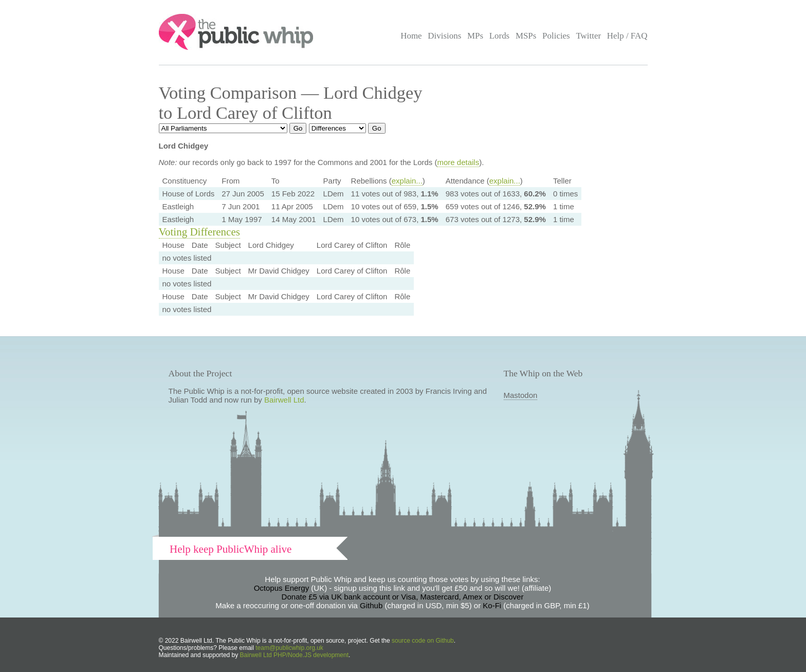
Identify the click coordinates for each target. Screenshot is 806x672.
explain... (407, 181)
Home (411, 36)
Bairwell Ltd (284, 400)
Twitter (588, 36)
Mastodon (521, 395)
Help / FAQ (627, 36)
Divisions (444, 36)
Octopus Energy (282, 588)
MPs (475, 36)
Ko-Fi (492, 605)
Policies (556, 36)
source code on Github (423, 641)
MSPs (526, 36)
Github (371, 605)
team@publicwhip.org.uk (289, 648)
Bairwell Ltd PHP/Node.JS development (294, 655)
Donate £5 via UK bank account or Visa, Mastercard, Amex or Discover (403, 597)
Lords (500, 36)
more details (458, 162)
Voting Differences (199, 232)
